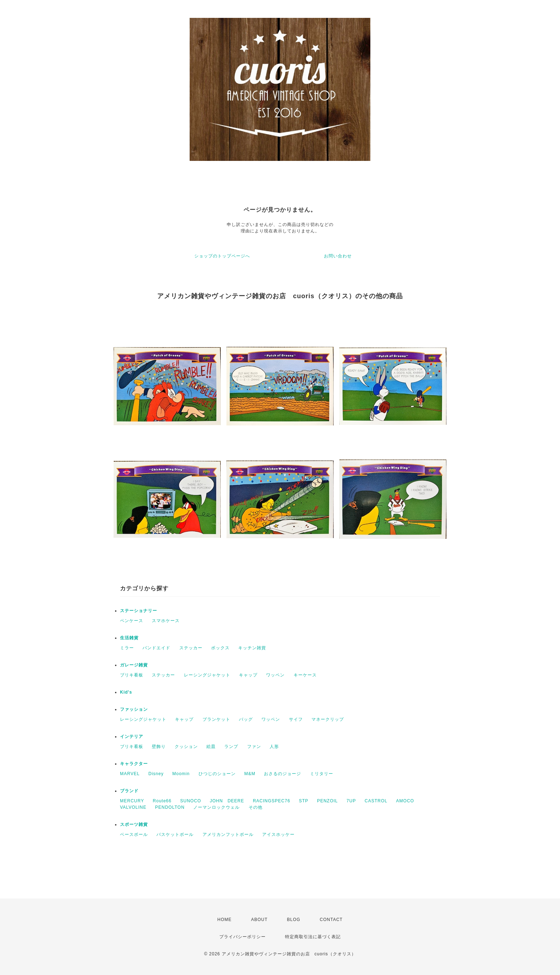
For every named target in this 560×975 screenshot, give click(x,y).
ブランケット (216, 719)
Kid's (126, 692)
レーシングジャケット (207, 675)
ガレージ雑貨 (134, 665)
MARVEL (130, 774)
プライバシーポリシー (242, 937)
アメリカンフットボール (228, 834)
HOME (225, 920)
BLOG (294, 920)
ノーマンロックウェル (216, 807)
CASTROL (376, 801)
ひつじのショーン (217, 774)
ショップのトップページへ (222, 256)
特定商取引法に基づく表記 (313, 937)
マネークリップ (328, 719)
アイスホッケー (278, 834)
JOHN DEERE (227, 801)
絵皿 (211, 747)
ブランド (129, 791)
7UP (351, 801)
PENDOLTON (170, 807)
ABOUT (259, 920)
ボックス (220, 648)
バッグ (246, 719)
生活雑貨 (129, 638)
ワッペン (275, 675)
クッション (186, 747)
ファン (254, 747)
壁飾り (159, 747)
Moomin (181, 774)
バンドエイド (156, 648)
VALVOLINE (133, 807)
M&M (250, 774)
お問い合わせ (338, 256)
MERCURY (132, 801)
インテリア (132, 737)
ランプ (231, 747)
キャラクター (134, 764)
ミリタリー (322, 774)
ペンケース (132, 621)
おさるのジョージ (282, 774)
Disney (156, 774)
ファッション (134, 709)
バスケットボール (175, 834)
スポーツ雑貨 (134, 824)
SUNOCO (191, 801)
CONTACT (331, 920)
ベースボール (134, 834)
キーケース (305, 675)
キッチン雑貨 (252, 648)
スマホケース (166, 621)
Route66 (162, 801)
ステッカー (191, 648)
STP (304, 801)
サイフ (296, 719)
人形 (274, 747)
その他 (256, 807)
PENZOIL (327, 801)
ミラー (127, 648)
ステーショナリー (139, 611)
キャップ (248, 675)
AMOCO (405, 801)
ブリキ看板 (132, 675)
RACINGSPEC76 (272, 801)
